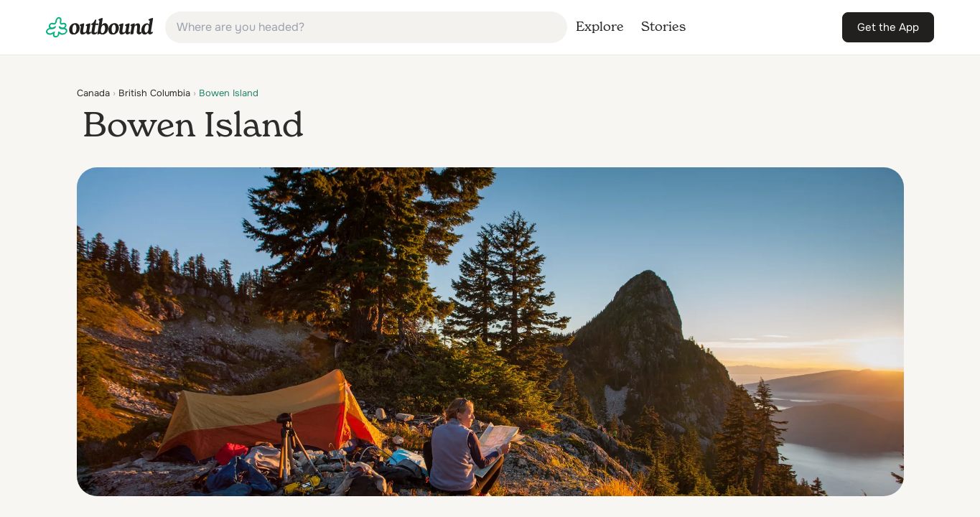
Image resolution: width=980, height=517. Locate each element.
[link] (100, 27)
